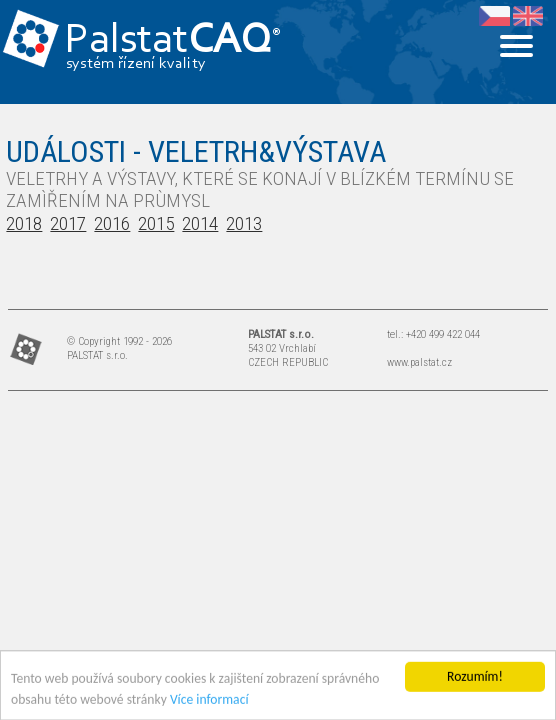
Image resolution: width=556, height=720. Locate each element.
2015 (156, 223)
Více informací (209, 701)
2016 (112, 223)
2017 (68, 223)
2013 (244, 223)
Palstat (172, 41)
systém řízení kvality (136, 64)
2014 (200, 223)
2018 (24, 223)
